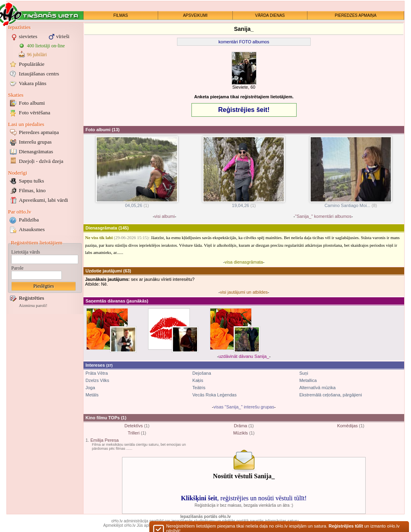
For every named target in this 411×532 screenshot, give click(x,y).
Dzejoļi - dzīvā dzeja (41, 161)
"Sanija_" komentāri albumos (323, 216)
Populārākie (32, 64)
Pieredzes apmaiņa (39, 132)
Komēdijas (347, 426)
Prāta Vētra (97, 373)
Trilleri (134, 433)
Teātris (199, 388)
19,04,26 (244, 203)
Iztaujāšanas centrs (39, 74)
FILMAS (120, 15)
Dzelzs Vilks (97, 380)
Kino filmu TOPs (103, 418)
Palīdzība (29, 220)
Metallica (308, 380)
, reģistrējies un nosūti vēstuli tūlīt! (244, 498)
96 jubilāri (37, 55)
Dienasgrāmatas (36, 151)
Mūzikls (241, 433)
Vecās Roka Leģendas (214, 395)
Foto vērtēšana (35, 113)
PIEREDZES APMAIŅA (356, 15)
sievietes (28, 36)
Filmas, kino (32, 190)
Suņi (304, 373)
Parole (17, 268)
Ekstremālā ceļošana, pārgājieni (331, 395)
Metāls (92, 395)
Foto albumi (32, 103)
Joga (90, 388)
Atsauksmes (32, 229)
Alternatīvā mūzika (317, 388)
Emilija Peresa (104, 440)
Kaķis (198, 380)
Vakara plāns (33, 83)
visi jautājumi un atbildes (244, 292)
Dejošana (201, 373)
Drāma (241, 426)
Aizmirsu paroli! (33, 306)
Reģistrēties (32, 298)
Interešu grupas (35, 142)
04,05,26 (137, 203)
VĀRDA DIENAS (270, 15)
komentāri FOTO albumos (244, 42)
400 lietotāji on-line (46, 46)
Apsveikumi (44, 200)
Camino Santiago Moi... (351, 203)
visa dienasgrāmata (244, 262)
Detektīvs (134, 426)
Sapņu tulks (32, 181)
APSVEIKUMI (195, 15)
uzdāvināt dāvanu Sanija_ (244, 356)
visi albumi (164, 216)
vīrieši (63, 36)
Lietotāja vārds (26, 252)
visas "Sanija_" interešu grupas (244, 407)
